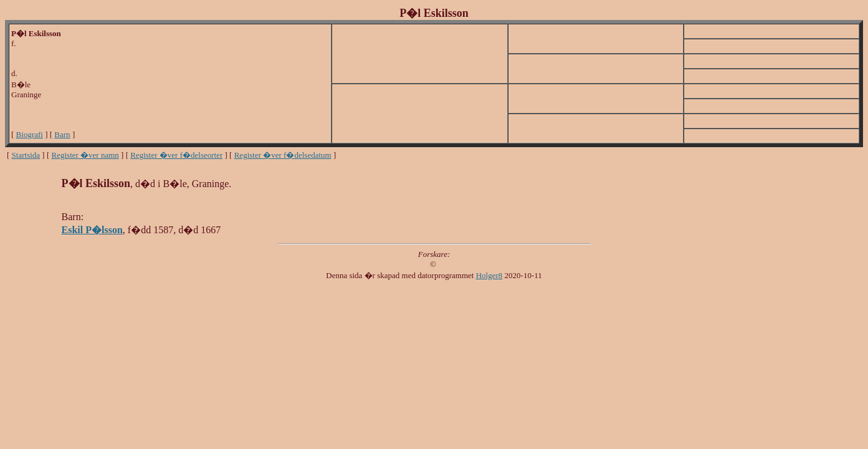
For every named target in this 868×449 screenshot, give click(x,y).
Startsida (26, 155)
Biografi (30, 134)
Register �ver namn (85, 155)
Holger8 (489, 275)
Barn (62, 134)
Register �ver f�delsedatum (283, 155)
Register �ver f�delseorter (176, 155)
